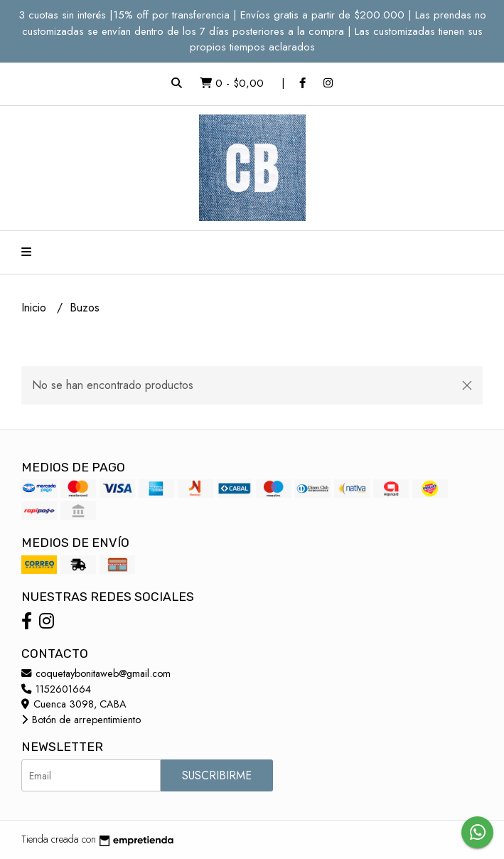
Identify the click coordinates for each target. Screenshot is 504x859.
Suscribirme (217, 775)
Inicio (36, 308)
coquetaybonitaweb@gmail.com (96, 673)
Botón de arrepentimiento (81, 720)
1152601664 (56, 689)
